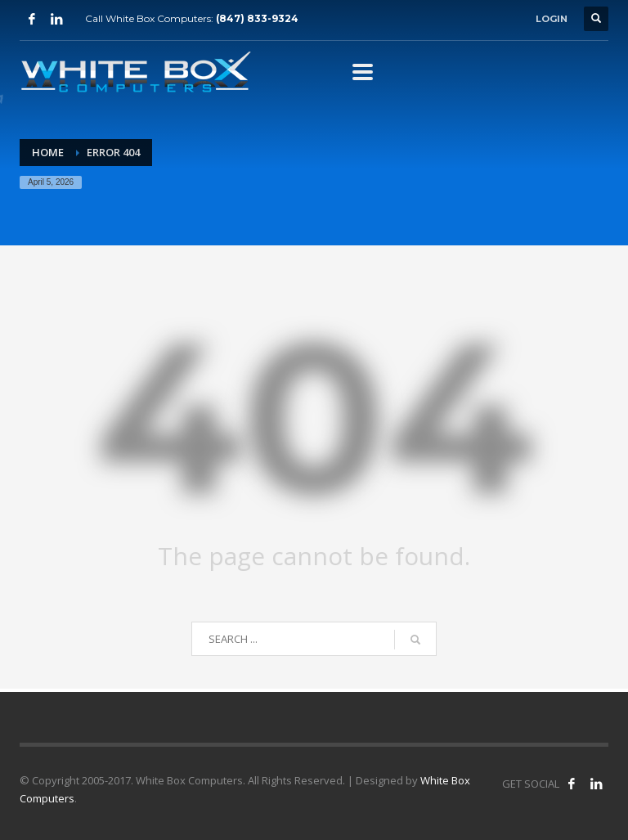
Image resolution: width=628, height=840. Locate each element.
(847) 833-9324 (257, 18)
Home (48, 152)
